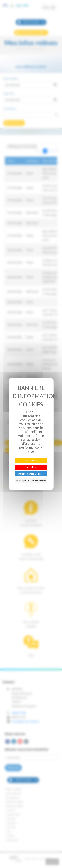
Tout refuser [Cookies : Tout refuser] (31, 467)
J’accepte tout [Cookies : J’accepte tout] (31, 460)
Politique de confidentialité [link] (31, 480)
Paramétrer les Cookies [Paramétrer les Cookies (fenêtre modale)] (31, 474)
